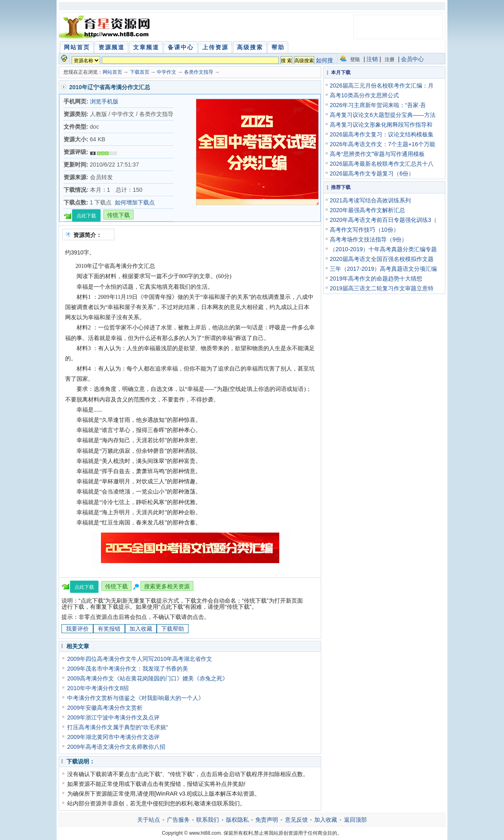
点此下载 (86, 216)
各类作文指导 (199, 72)
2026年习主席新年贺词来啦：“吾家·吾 (378, 105)
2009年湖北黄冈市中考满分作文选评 (113, 737)
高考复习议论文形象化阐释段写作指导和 (381, 125)
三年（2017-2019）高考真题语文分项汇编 (383, 269)
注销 (372, 59)
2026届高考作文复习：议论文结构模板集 (382, 134)
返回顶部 (355, 820)
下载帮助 (173, 629)
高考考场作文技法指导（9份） (368, 239)
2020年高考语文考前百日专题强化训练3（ (383, 220)
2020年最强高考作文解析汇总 (367, 210)
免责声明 (267, 820)
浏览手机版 (104, 101)
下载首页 (140, 72)
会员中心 (412, 59)
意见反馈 (296, 820)
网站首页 (112, 72)
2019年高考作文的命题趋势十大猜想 (376, 279)
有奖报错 (109, 629)
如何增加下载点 (135, 202)
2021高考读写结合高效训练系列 (370, 200)
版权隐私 (237, 820)
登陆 (355, 59)
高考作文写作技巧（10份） (364, 230)
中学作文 (167, 72)
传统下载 (118, 215)
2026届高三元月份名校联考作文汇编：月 (382, 86)
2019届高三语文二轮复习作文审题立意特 (382, 288)
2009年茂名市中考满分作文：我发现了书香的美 (128, 669)
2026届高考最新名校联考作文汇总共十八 (382, 164)
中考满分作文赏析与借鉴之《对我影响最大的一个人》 (136, 698)
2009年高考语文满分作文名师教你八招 (116, 747)
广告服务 (178, 820)
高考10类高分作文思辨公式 (364, 95)
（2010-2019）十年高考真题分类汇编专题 (383, 249)
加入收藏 (141, 629)
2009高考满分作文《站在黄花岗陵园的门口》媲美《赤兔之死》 (148, 678)
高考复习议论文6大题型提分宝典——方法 (383, 115)
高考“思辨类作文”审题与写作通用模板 (377, 154)
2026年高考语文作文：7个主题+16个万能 (382, 144)
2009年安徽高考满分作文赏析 (105, 708)
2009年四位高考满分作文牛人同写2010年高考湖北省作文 (140, 659)
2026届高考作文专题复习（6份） (372, 173)
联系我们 (208, 820)
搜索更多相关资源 (167, 586)
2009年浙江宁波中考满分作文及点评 (113, 717)
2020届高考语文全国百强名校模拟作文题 (382, 259)
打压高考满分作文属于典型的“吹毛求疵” (117, 727)
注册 (390, 59)
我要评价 (77, 629)
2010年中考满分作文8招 (98, 688)
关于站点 (149, 820)
